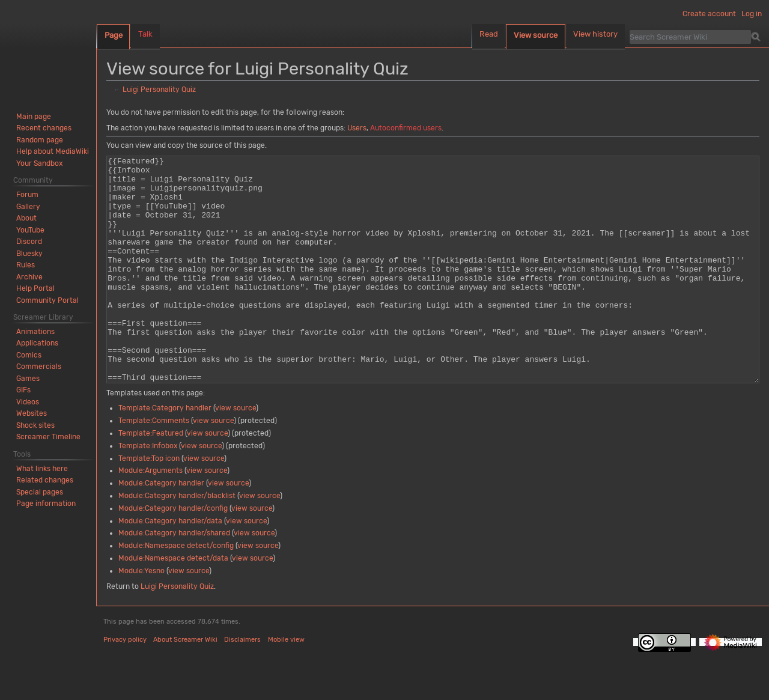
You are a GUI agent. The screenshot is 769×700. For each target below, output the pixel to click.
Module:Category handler (161, 528)
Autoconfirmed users (406, 128)
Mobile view (286, 685)
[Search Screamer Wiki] (690, 37)
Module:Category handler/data (170, 566)
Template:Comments (154, 466)
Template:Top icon (149, 504)
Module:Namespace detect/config (176, 591)
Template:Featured (151, 478)
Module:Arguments (150, 516)
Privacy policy (125, 685)
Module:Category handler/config (173, 553)
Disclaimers (242, 685)
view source (236, 453)
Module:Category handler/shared (174, 578)
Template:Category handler (165, 453)
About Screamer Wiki (185, 685)
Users (357, 128)
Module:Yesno (141, 616)
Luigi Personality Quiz (159, 90)
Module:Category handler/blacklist (177, 541)
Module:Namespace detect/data (173, 603)
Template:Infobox (148, 491)
